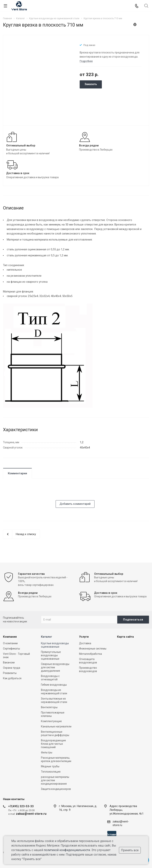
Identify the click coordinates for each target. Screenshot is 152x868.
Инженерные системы (93, 649)
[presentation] (32, 493)
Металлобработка (90, 654)
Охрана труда (12, 668)
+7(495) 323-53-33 (21, 806)
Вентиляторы (49, 707)
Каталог (47, 637)
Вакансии (9, 662)
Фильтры (47, 752)
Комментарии (17, 473)
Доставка (85, 643)
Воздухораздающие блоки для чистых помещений (53, 744)
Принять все (130, 850)
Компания (10, 637)
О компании (10, 643)
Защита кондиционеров (56, 789)
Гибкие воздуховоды (54, 685)
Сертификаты (11, 649)
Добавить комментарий (75, 504)
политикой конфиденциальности (67, 850)
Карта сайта (125, 637)
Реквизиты (10, 673)
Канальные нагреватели (56, 726)
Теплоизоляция (51, 772)
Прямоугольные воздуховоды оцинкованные (51, 655)
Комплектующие (51, 721)
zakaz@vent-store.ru (121, 823)
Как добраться (12, 678)
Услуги (84, 637)
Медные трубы (50, 766)
